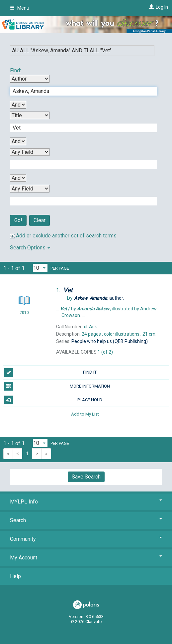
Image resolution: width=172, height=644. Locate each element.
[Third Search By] (30, 152)
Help (15, 576)
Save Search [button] (86, 477)
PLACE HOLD (53, 400)
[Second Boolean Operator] (18, 141)
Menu (20, 8)
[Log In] (151, 7)
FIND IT (50, 373)
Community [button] (86, 539)
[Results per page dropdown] (40, 268)
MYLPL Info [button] (86, 502)
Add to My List (85, 414)
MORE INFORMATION (57, 386)
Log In (162, 7)
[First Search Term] (80, 91)
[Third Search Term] (80, 164)
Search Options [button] (30, 248)
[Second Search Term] (80, 128)
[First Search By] (30, 79)
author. (99, 298)
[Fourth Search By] (30, 189)
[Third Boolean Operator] (18, 178)
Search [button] (86, 520)
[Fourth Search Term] (80, 201)
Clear (40, 220)
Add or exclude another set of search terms (63, 236)
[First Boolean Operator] (18, 105)
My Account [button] (86, 558)
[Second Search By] (30, 115)
